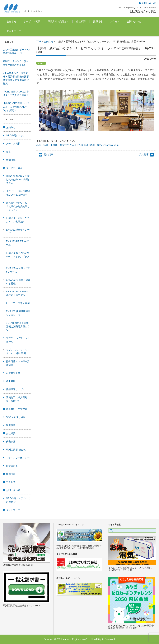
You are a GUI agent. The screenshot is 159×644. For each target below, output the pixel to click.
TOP (39, 42)
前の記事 (48, 155)
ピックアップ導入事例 (18, 303)
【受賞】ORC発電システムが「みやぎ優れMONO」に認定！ (16, 107)
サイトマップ (14, 31)
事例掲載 (11, 160)
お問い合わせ (134, 21)
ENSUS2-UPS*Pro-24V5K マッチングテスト (18, 257)
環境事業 (11, 425)
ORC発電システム (16, 135)
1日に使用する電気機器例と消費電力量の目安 (18, 326)
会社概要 (81, 21)
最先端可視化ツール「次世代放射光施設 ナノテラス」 (18, 206)
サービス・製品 (32, 21)
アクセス (115, 21)
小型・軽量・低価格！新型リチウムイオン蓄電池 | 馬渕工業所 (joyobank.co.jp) (78, 145)
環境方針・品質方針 (58, 21)
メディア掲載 (13, 144)
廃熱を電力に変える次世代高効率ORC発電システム (18, 180)
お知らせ (11, 21)
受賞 (8, 152)
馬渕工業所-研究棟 (16, 450)
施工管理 (11, 381)
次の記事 (144, 155)
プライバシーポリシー (18, 458)
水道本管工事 (13, 373)
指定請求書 (12, 466)
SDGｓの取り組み (16, 417)
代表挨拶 (11, 442)
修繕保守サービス (15, 389)
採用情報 (98, 21)
